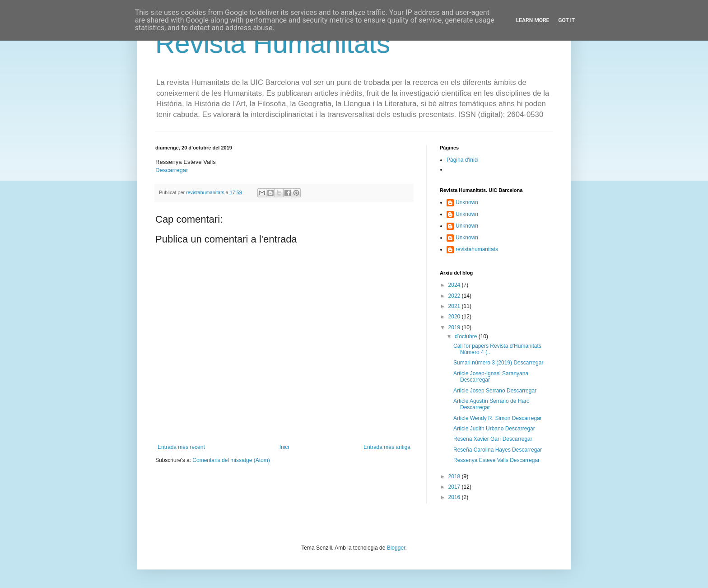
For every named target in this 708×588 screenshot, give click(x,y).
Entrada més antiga (387, 447)
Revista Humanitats (273, 44)
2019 (455, 327)
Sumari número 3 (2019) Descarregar (498, 363)
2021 (455, 306)
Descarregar (172, 170)
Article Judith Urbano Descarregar (494, 429)
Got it (566, 20)
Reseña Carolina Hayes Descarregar (498, 450)
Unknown (467, 202)
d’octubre (467, 336)
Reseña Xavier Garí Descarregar (493, 439)
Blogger (396, 548)
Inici (284, 447)
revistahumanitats (477, 249)
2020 (455, 317)
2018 (455, 476)
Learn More (533, 20)
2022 (455, 296)
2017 (455, 487)
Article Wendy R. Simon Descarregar (498, 418)
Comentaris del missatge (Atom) (231, 460)
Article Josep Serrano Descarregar (495, 391)
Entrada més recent (181, 447)
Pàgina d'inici (462, 160)
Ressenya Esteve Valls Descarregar (496, 460)
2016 (455, 497)
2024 (455, 285)
